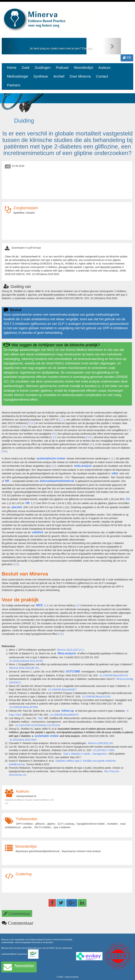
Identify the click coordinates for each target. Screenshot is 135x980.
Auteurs (105, 68)
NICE (39, 605)
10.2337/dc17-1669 (104, 750)
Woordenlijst (83, 68)
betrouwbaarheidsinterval (57, 481)
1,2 (62, 420)
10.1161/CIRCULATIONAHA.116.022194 (38, 725)
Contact (102, 76)
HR (7, 481)
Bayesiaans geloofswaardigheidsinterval (38, 851)
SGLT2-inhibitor (43, 827)
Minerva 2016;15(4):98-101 (24, 668)
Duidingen (43, 68)
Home (12, 68)
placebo (17, 507)
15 (78, 605)
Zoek (25, 68)
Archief (59, 76)
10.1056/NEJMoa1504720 (114, 675)
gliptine (51, 824)
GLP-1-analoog (66, 824)
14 (47, 605)
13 (16, 564)
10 (5, 451)
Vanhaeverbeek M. (26, 796)
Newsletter (19, 967)
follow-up (68, 711)
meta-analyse (83, 466)
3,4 (32, 423)
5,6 (23, 427)
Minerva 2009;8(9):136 (100, 743)
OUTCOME (73, 671)
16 (61, 634)
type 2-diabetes (62, 827)
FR (127, 58)
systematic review (46, 736)
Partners (14, 85)
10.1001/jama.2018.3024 (23, 740)
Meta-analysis (67, 653)
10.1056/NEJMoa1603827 (62, 690)
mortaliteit (112, 824)
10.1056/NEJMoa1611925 (96, 697)
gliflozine (40, 824)
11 (112, 459)
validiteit (37, 532)
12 (53, 466)
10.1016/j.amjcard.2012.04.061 (26, 661)
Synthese (41, 76)
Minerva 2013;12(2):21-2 (70, 650)
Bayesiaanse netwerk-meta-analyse (81, 851)
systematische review (51, 458)
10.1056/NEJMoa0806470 (64, 715)
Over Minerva (80, 76)
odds (115, 473)
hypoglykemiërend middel (91, 824)
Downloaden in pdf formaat (26, 248)
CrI (128, 499)
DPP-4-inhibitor (25, 824)
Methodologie (18, 76)
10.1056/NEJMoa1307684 (24, 707)
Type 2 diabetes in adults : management (85, 754)
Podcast (62, 68)
